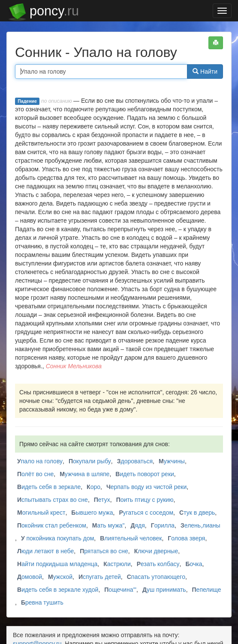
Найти (205, 72)
